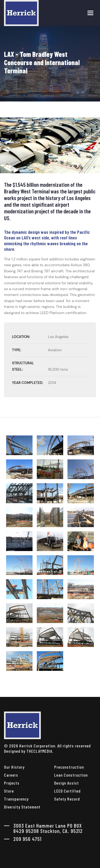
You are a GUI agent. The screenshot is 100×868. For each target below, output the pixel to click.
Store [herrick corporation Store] (9, 791)
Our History (14, 767)
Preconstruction (69, 767)
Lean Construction (71, 775)
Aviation (55, 350)
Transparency (16, 799)
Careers (11, 775)
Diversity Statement (22, 807)
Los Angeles (58, 337)
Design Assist (67, 783)
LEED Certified (67, 791)
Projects (12, 783)
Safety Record (67, 799)
